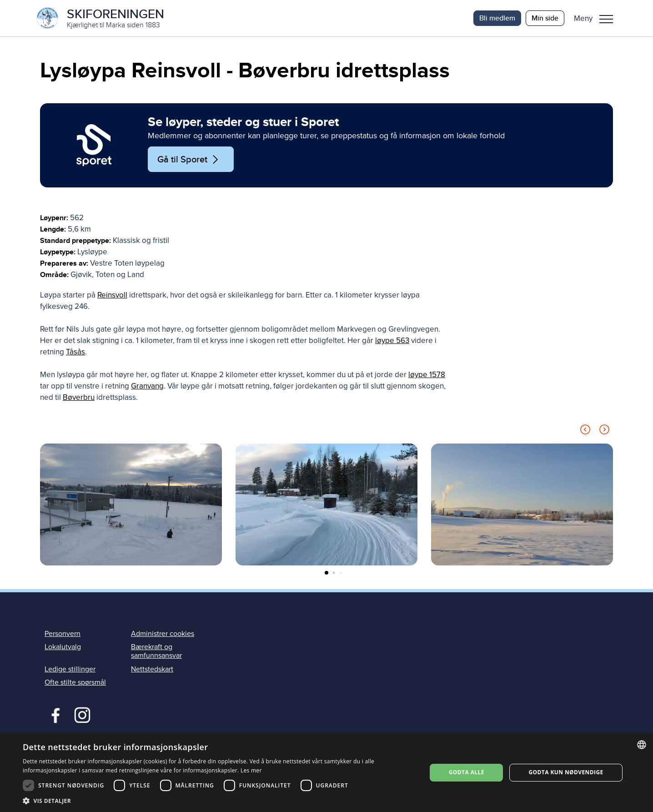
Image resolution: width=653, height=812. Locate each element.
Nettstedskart (152, 669)
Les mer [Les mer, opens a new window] (251, 770)
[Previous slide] (585, 431)
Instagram (82, 714)
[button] (597, 18)
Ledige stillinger (70, 669)
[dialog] (326, 773)
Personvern (63, 634)
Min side (545, 18)
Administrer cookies (163, 634)
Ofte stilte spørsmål (75, 682)
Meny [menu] (606, 19)
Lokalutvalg (63, 647)
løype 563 (392, 340)
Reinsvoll (112, 295)
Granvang (147, 386)
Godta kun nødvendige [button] (566, 772)
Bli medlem (497, 18)
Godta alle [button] (467, 772)
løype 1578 (427, 375)
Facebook (53, 714)
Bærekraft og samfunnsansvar (156, 651)
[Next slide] (604, 431)
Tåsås (75, 352)
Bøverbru (79, 397)
